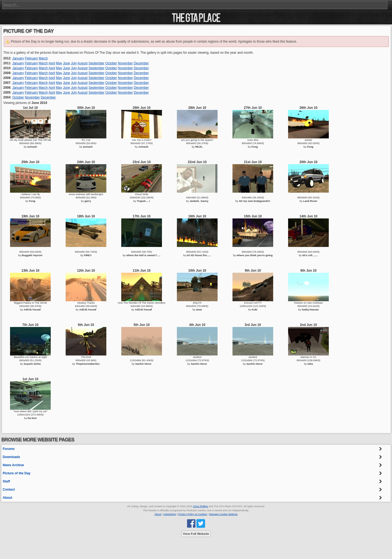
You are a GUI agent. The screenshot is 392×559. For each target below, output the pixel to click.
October (111, 63)
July (74, 63)
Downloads (11, 457)
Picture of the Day (17, 473)
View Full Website (196, 534)
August (83, 63)
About (7, 498)
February (31, 58)
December (141, 63)
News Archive (13, 465)
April (52, 63)
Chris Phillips (200, 506)
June (66, 63)
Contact (9, 490)
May (59, 63)
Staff (6, 481)
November (125, 63)
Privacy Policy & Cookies (193, 514)
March (43, 58)
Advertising (170, 514)
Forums (9, 449)
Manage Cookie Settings (223, 514)
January (18, 58)
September (96, 63)
